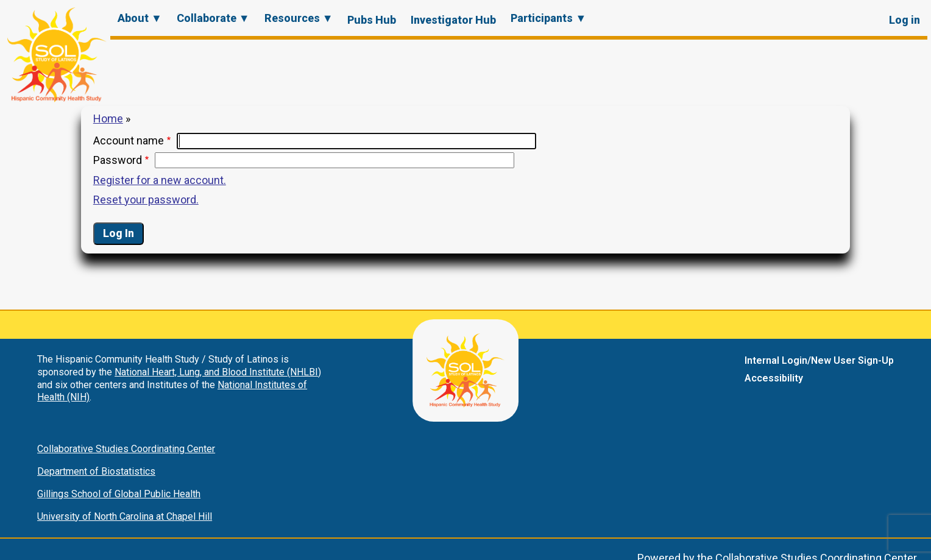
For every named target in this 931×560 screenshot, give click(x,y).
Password (118, 160)
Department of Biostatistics (96, 471)
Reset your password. (146, 200)
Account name (129, 140)
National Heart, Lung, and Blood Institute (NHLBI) (218, 372)
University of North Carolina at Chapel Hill (125, 516)
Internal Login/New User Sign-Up (819, 360)
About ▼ (140, 18)
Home (108, 119)
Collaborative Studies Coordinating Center (126, 449)
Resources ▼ (299, 18)
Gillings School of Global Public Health (119, 494)
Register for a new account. (160, 180)
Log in (904, 20)
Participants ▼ (548, 18)
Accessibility (774, 378)
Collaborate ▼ (213, 18)
